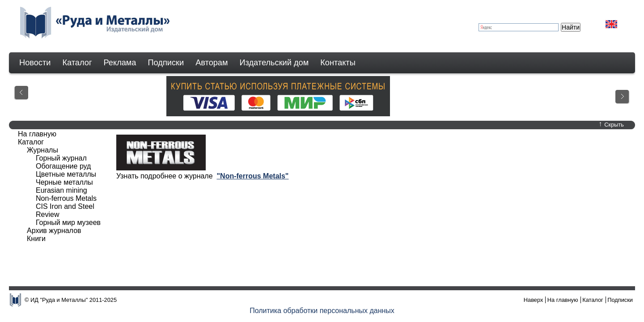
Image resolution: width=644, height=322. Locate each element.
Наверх (534, 300)
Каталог (77, 63)
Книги (36, 239)
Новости (35, 63)
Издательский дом (274, 63)
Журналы (42, 150)
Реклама (120, 63)
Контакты (338, 63)
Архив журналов (54, 231)
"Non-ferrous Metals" (252, 176)
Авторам (212, 63)
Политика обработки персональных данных (322, 311)
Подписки (166, 63)
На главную (37, 134)
